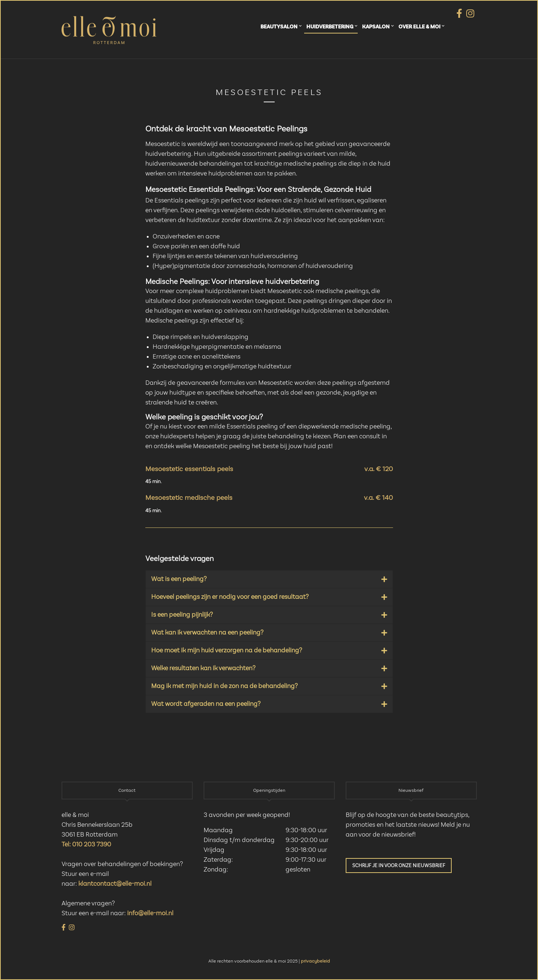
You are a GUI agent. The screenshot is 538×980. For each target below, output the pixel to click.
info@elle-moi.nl (150, 913)
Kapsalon (376, 27)
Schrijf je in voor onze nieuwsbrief (399, 866)
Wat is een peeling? (179, 579)
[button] (269, 579)
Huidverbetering (330, 27)
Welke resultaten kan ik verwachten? (203, 668)
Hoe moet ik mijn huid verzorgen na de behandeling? (227, 651)
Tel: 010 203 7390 (86, 845)
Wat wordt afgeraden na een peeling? (206, 704)
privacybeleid (315, 961)
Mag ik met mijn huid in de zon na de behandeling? (224, 686)
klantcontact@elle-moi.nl (115, 884)
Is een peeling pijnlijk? (182, 615)
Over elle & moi (419, 27)
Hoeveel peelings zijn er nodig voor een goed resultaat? (230, 597)
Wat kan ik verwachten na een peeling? (207, 633)
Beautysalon (279, 27)
